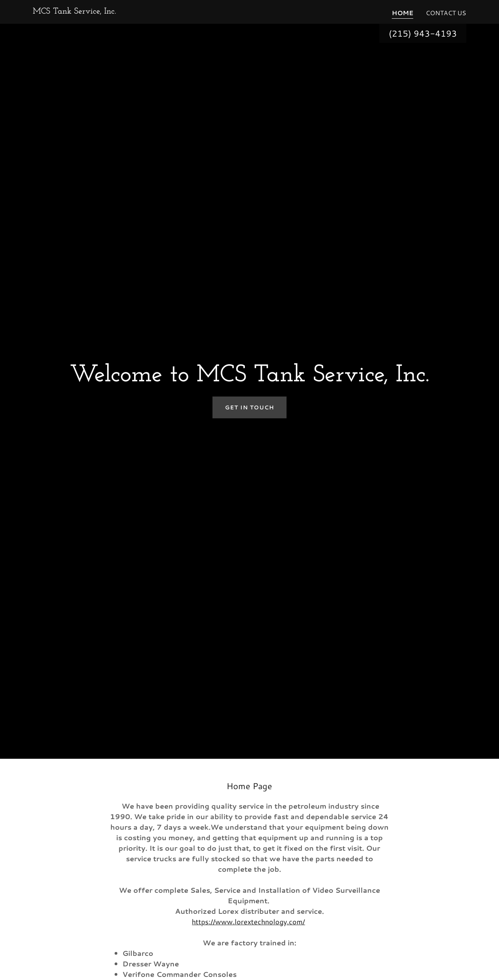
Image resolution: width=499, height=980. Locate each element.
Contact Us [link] (446, 13)
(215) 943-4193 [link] (423, 33)
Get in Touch (249, 407)
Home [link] (403, 13)
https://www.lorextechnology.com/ (248, 922)
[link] (74, 11)
